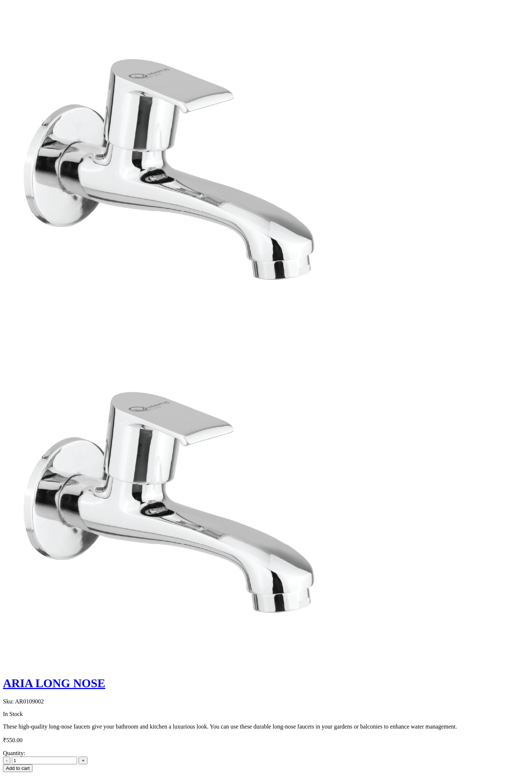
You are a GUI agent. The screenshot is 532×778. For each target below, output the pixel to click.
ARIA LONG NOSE (54, 683)
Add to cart (18, 768)
